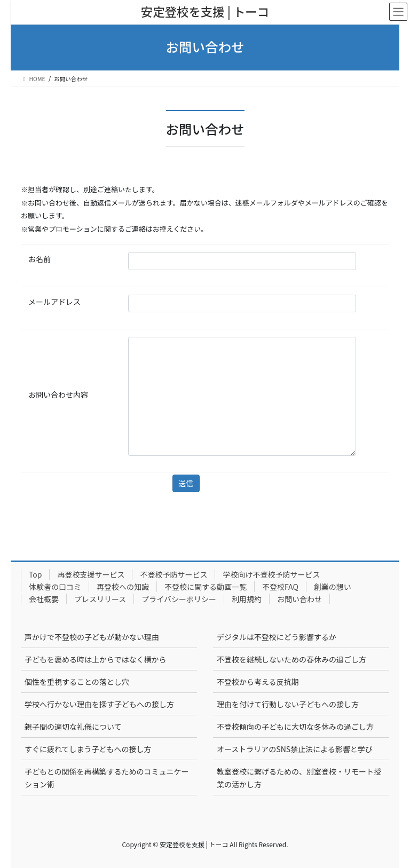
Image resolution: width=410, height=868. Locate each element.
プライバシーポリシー (179, 599)
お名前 (40, 259)
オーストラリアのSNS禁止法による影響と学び (295, 749)
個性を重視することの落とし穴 (77, 682)
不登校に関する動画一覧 (206, 587)
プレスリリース (100, 599)
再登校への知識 (123, 587)
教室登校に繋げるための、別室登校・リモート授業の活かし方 (299, 778)
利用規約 (247, 599)
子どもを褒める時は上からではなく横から (96, 659)
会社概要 (44, 599)
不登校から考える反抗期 (258, 682)
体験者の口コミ (55, 587)
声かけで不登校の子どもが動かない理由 (92, 637)
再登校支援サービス (91, 574)
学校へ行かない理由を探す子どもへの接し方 (99, 704)
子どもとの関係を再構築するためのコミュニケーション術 (107, 778)
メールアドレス (54, 302)
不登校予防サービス (174, 574)
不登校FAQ (280, 587)
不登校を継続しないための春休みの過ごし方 (291, 659)
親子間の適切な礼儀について (73, 727)
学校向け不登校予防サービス (271, 574)
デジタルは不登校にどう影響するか (277, 637)
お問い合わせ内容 (58, 394)
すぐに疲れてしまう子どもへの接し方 (88, 749)
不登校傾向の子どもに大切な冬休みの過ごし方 (295, 727)
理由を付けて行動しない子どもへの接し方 (288, 704)
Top (35, 574)
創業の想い (333, 587)
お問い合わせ (299, 599)
